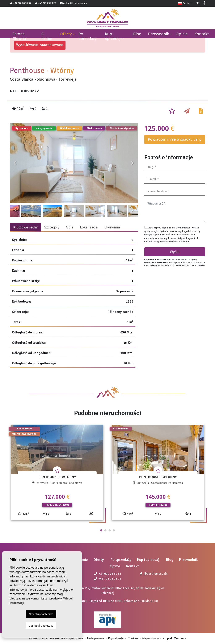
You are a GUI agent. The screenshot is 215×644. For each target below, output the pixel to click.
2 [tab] (105, 530)
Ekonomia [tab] (112, 227)
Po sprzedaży (88, 36)
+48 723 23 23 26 (45, 3)
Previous (15, 163)
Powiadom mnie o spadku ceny (175, 139)
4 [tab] (114, 530)
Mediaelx (180, 638)
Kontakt (202, 34)
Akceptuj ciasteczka (41, 614)
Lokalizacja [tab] (89, 227)
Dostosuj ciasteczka (41, 626)
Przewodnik (159, 34)
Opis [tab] (70, 227)
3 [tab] (110, 530)
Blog (137, 34)
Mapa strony (150, 638)
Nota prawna (96, 638)
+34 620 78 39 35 (20, 3)
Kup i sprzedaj (113, 36)
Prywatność (116, 638)
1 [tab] (101, 530)
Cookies (133, 638)
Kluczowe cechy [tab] (25, 227)
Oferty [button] (66, 34)
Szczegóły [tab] (52, 227)
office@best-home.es (75, 3)
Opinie (182, 34)
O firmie (47, 36)
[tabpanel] (57, 474)
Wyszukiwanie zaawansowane (40, 45)
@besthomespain (154, 574)
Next (133, 163)
